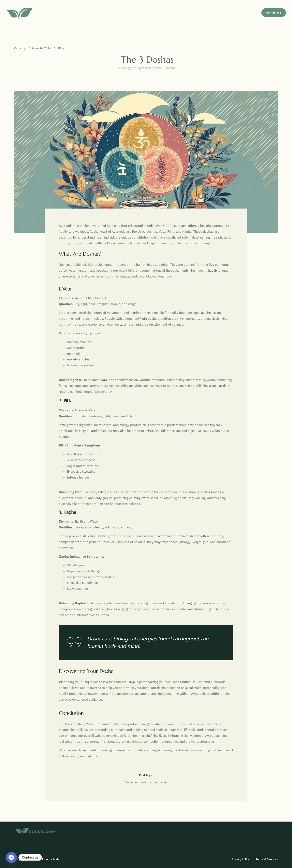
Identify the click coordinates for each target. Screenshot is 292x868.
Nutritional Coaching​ (236, 12)
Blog (206, 12)
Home (187, 12)
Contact (221, 831)
